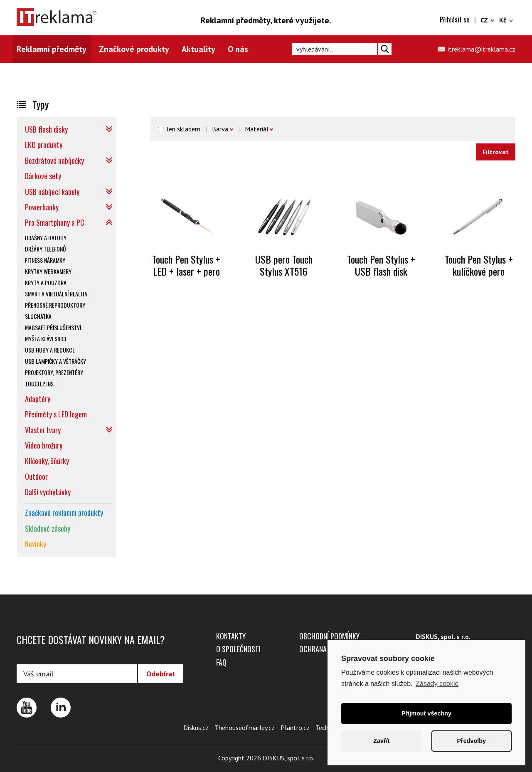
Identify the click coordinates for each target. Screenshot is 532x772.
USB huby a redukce (50, 350)
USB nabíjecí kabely (52, 192)
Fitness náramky (45, 260)
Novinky (36, 544)
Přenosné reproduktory (55, 305)
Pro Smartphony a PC (55, 222)
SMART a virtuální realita (56, 294)
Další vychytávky (48, 492)
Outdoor (36, 476)
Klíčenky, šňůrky (47, 461)
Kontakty (231, 636)
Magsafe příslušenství (53, 327)
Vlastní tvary (43, 430)
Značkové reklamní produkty (64, 513)
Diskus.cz (196, 728)
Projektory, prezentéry (54, 372)
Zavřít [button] (381, 741)
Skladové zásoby (48, 528)
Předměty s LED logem (56, 414)
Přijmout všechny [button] (426, 713)
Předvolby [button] (471, 741)
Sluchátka (38, 316)
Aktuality (198, 49)
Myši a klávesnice (46, 339)
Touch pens (39, 384)
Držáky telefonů (46, 249)
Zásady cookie (437, 684)
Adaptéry (38, 399)
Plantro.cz (295, 728)
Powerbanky (42, 207)
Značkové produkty (134, 49)
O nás (238, 49)
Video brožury (44, 445)
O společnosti (238, 649)
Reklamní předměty (52, 49)
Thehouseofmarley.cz (245, 728)
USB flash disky (46, 129)
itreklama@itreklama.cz (482, 49)
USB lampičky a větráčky (55, 361)
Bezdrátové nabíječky (54, 160)
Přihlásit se (454, 20)
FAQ (221, 662)
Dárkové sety (43, 176)
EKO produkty (44, 145)
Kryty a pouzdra (46, 282)
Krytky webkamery (48, 271)
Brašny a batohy (46, 238)
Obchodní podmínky (329, 636)
